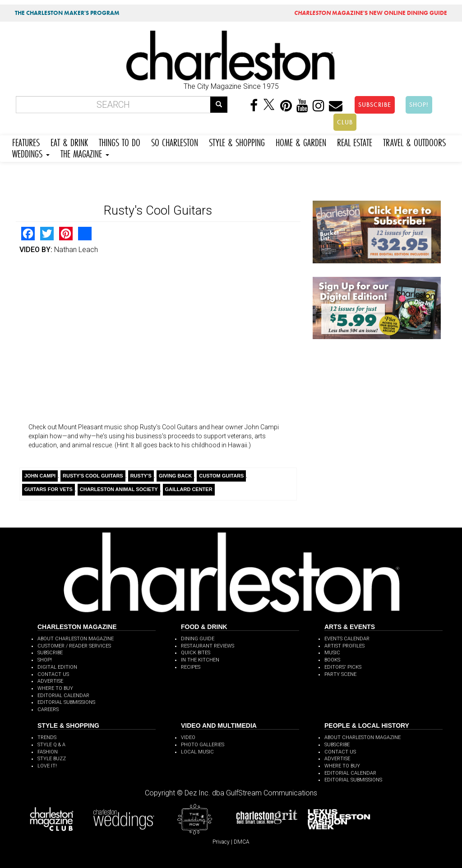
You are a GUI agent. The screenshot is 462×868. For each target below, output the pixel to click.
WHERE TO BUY (55, 688)
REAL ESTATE (355, 141)
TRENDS (47, 737)
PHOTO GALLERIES (203, 745)
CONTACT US (53, 674)
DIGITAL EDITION (57, 667)
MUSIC (332, 653)
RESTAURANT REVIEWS (208, 646)
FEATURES (26, 141)
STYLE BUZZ (52, 759)
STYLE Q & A (51, 745)
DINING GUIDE (198, 639)
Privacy (221, 842)
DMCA (242, 842)
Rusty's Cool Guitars (93, 476)
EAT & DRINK (69, 141)
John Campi (40, 476)
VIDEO (188, 737)
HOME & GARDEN (301, 141)
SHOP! (419, 105)
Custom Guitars (221, 476)
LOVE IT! (47, 766)
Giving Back (175, 476)
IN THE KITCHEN (200, 660)
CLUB (345, 122)
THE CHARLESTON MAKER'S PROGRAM (67, 13)
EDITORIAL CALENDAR (63, 696)
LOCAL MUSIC (197, 752)
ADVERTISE (50, 681)
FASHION (48, 752)
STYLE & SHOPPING (237, 141)
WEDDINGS (31, 153)
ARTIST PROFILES (344, 646)
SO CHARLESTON (175, 141)
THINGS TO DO (120, 141)
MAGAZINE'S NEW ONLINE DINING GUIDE (371, 13)
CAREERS (48, 710)
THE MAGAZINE (85, 153)
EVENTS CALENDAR (347, 639)
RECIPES (191, 667)
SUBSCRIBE (375, 105)
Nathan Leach (76, 250)
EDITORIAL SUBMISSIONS (66, 702)
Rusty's (141, 476)
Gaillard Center (189, 489)
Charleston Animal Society (119, 489)
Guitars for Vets (49, 489)
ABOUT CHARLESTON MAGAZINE (76, 639)
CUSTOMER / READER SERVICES (74, 646)
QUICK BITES (196, 653)
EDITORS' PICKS (343, 667)
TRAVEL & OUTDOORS (414, 141)
